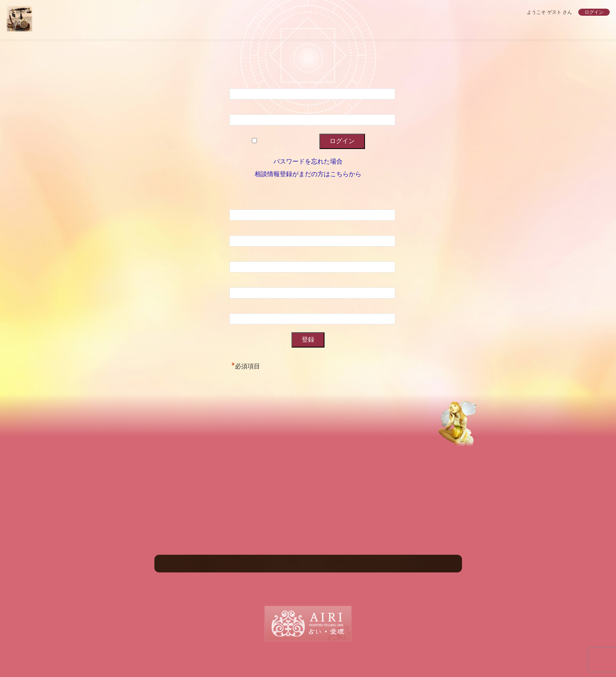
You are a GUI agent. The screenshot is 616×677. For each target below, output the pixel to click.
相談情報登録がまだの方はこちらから (308, 174)
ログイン (594, 12)
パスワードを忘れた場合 (308, 161)
